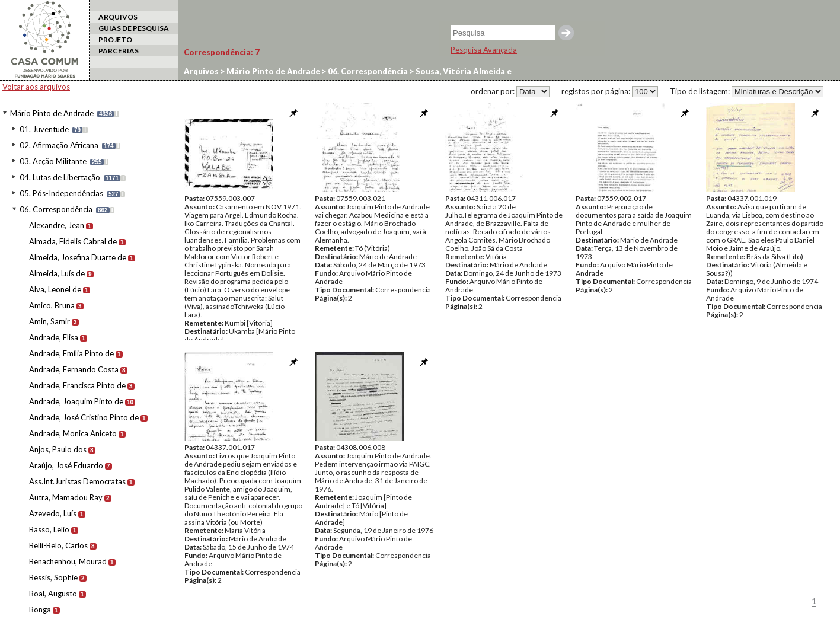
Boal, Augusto (53, 594)
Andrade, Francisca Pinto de (77, 385)
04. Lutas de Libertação (60, 177)
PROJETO (115, 39)
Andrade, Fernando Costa (74, 369)
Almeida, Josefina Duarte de (78, 257)
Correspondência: (222, 52)
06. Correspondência (56, 209)
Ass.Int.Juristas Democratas (77, 481)
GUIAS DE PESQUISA (134, 28)
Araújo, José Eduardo (66, 465)
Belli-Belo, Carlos (58, 545)
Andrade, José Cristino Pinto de (84, 417)
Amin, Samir (49, 321)
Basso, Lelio (49, 529)
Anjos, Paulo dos (58, 449)
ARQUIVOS (118, 17)
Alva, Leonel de (55, 289)
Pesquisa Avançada (484, 50)
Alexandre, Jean (57, 225)
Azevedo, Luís (53, 513)
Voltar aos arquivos (36, 87)
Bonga (40, 610)
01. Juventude (44, 129)
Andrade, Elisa (54, 337)
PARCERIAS (119, 51)
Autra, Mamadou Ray (66, 497)
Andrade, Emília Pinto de (71, 353)
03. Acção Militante (53, 161)
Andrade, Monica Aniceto (73, 433)
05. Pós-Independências (61, 193)
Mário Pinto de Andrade (52, 113)
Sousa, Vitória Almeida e (463, 71)
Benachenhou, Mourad (68, 561)
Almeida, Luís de (57, 273)
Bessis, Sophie (53, 577)
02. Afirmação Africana (59, 145)
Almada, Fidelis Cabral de (73, 241)
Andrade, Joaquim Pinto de (76, 401)
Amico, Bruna (52, 305)
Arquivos (201, 71)
